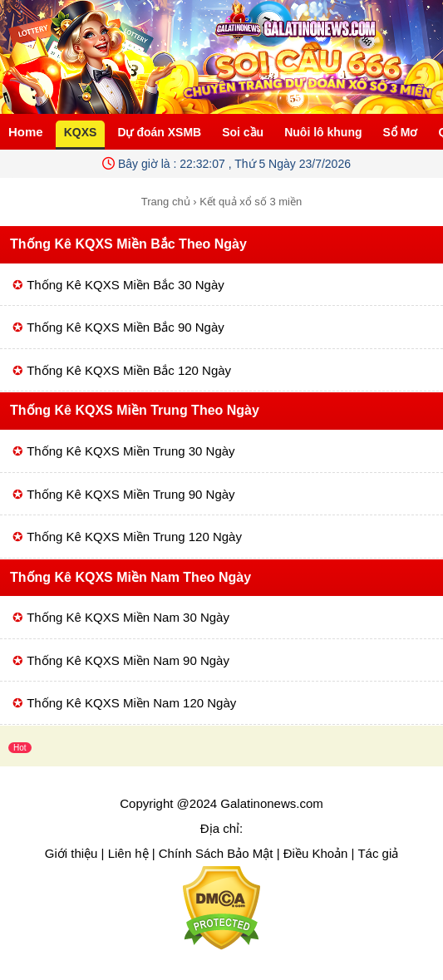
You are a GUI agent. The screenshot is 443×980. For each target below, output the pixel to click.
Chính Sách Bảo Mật (216, 853)
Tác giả (378, 853)
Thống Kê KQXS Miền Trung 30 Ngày (130, 451)
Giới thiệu (71, 853)
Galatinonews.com (271, 803)
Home (26, 132)
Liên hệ (128, 853)
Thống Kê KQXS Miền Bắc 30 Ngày (126, 285)
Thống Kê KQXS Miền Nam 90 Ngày (128, 660)
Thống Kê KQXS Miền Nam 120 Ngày (131, 703)
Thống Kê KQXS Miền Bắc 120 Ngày (129, 370)
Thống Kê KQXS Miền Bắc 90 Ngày (126, 327)
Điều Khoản (316, 853)
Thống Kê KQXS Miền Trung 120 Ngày (134, 537)
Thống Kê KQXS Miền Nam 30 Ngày (128, 617)
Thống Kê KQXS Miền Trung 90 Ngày (130, 494)
